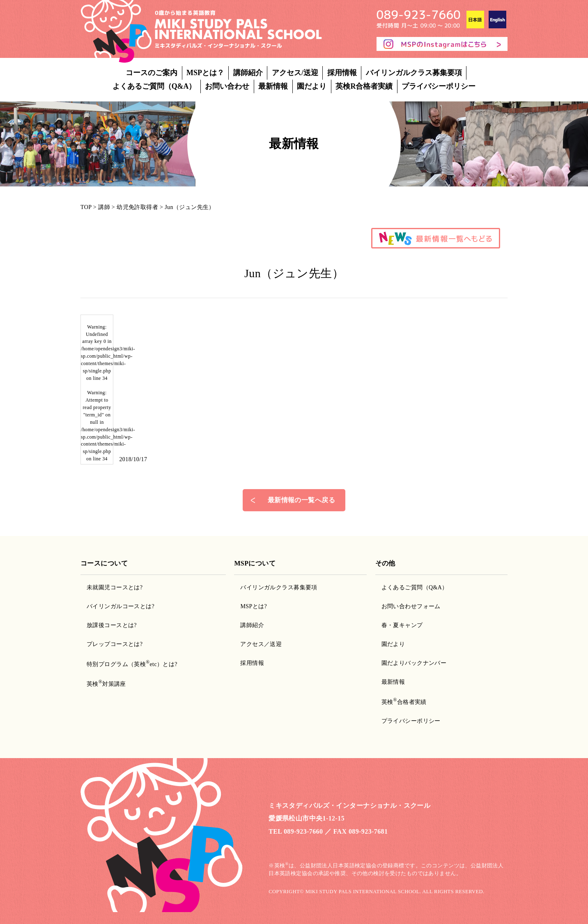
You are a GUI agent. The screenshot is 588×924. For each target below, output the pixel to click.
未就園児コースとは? (115, 587)
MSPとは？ (205, 73)
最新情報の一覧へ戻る (301, 500)
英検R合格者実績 (364, 86)
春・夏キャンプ (402, 625)
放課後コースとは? (112, 625)
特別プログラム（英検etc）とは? (132, 664)
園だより (312, 86)
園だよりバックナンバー (414, 663)
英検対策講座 (106, 684)
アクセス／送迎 (261, 644)
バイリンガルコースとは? (121, 606)
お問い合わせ (227, 86)
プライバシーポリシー (439, 86)
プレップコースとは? (115, 644)
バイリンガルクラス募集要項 (414, 73)
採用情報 (342, 73)
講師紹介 (248, 73)
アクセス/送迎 (295, 73)
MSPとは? (254, 606)
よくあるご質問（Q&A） (154, 86)
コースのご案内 (152, 73)
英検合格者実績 (404, 702)
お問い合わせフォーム (411, 606)
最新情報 (273, 86)
